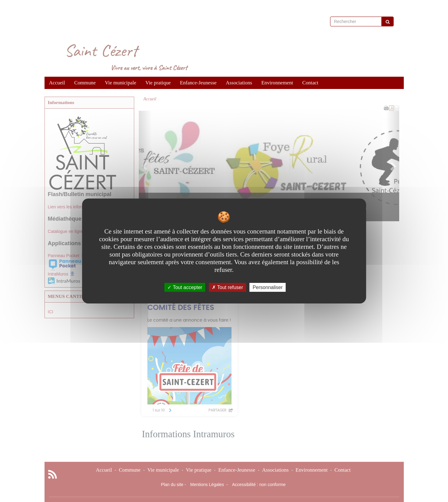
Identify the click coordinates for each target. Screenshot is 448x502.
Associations (239, 83)
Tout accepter (185, 287)
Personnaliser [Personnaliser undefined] (268, 287)
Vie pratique (158, 83)
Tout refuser (228, 287)
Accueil (57, 83)
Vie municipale (121, 83)
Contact (310, 83)
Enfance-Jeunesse (198, 83)
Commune (85, 83)
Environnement (277, 83)
